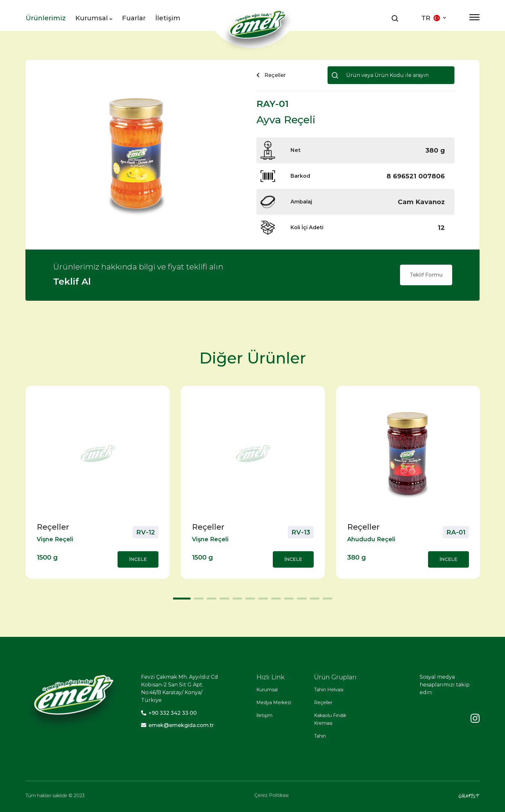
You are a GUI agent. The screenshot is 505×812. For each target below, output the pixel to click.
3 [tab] (210, 601)
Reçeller (323, 703)
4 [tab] (223, 601)
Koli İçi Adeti (307, 227)
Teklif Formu (426, 275)
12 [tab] (326, 601)
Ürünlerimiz (46, 18)
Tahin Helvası (329, 690)
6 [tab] (249, 601)
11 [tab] (313, 601)
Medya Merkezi (274, 703)
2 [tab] (197, 601)
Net (295, 150)
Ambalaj (301, 202)
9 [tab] (287, 601)
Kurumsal (94, 18)
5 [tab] (236, 601)
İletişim (168, 18)
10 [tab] (300, 601)
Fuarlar (134, 18)
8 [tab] (274, 601)
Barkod (300, 176)
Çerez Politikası (272, 795)
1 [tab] (176, 601)
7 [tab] (262, 601)
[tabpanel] (98, 482)
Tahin (320, 736)
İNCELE (138, 559)
